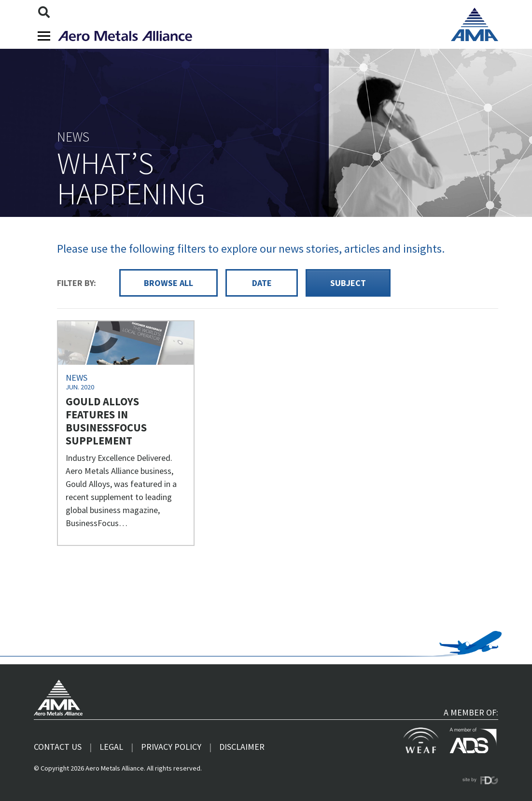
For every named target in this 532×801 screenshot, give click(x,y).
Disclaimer (242, 747)
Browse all (168, 283)
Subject (348, 283)
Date (262, 283)
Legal (111, 747)
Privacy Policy (171, 747)
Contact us (58, 747)
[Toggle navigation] (44, 36)
